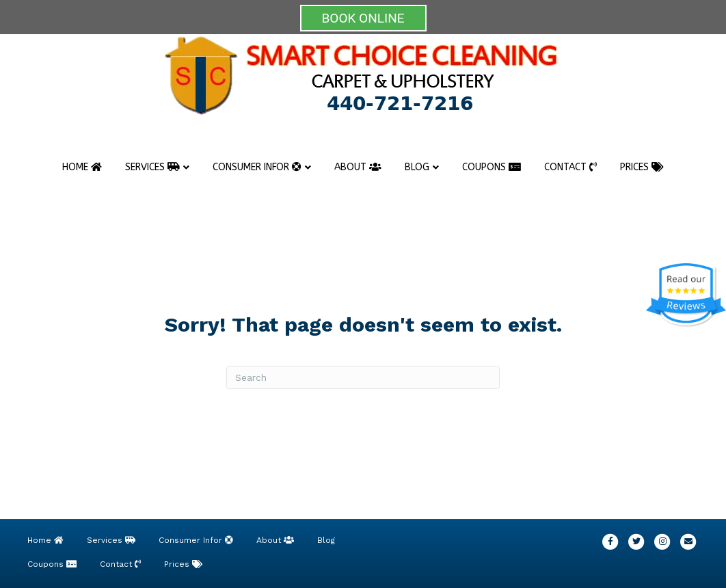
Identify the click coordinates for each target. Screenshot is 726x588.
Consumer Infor (257, 167)
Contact (570, 167)
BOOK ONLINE (363, 18)
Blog (417, 167)
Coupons (492, 167)
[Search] (363, 377)
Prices (642, 167)
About (358, 167)
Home (82, 167)
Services (152, 167)
